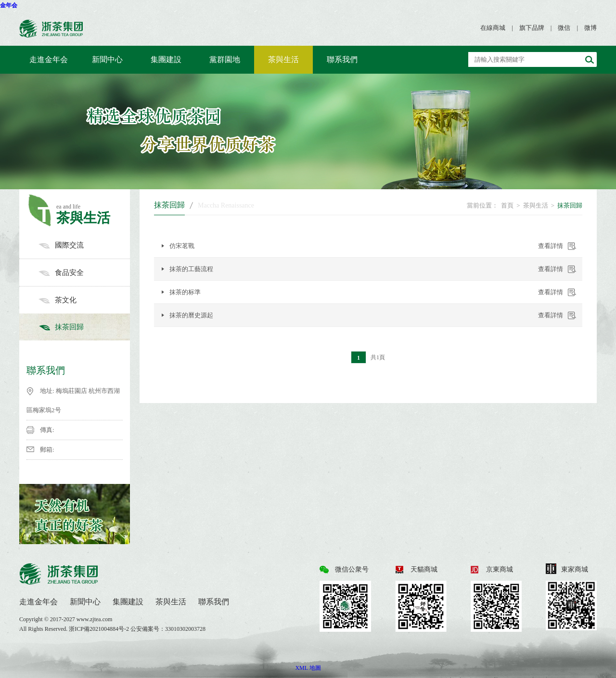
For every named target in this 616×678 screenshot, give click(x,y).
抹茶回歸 (84, 327)
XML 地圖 (308, 668)
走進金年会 (49, 59)
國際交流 (84, 245)
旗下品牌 (532, 28)
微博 (590, 28)
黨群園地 (225, 59)
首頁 (507, 205)
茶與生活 (283, 59)
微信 (564, 28)
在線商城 (493, 28)
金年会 (9, 5)
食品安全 (84, 273)
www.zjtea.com (95, 619)
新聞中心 (107, 59)
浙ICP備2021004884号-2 (100, 629)
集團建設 (166, 59)
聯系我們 (342, 59)
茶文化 (84, 300)
